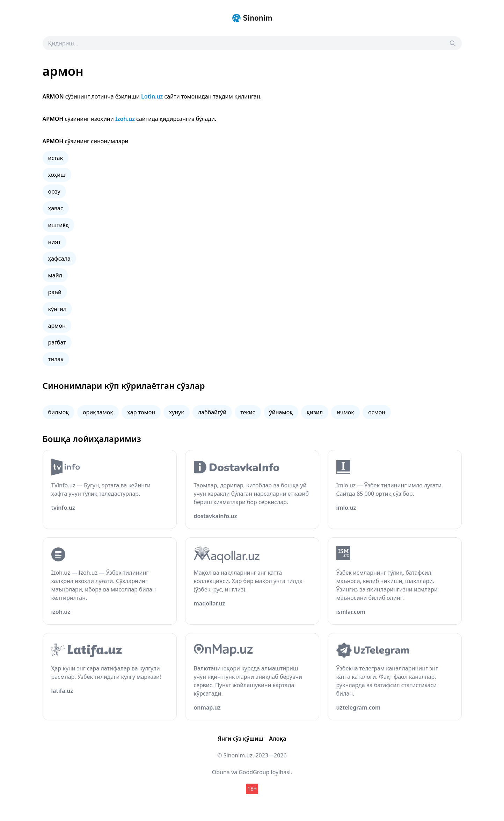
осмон (377, 412)
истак (56, 158)
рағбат (57, 342)
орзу (54, 191)
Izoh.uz (125, 119)
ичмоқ (345, 412)
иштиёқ (59, 225)
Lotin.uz (152, 96)
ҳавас (56, 208)
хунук (177, 412)
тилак (56, 359)
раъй (55, 292)
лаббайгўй (212, 412)
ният (54, 242)
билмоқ (59, 412)
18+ (252, 789)
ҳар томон (141, 412)
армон (57, 326)
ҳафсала (59, 259)
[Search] (453, 43)
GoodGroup (254, 772)
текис (248, 412)
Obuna (221, 772)
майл (55, 275)
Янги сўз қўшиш (240, 739)
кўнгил (57, 309)
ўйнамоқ (281, 412)
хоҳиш (57, 175)
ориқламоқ (98, 412)
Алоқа (277, 739)
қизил (315, 412)
